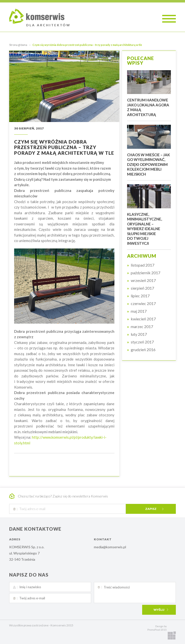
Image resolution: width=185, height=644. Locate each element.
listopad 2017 (143, 265)
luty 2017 (139, 334)
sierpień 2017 (142, 288)
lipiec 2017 (140, 296)
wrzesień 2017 (143, 280)
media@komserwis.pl (110, 547)
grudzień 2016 (143, 350)
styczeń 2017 (142, 342)
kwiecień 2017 (143, 319)
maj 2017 (139, 311)
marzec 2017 (142, 327)
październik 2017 (145, 273)
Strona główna (18, 45)
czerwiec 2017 (143, 304)
